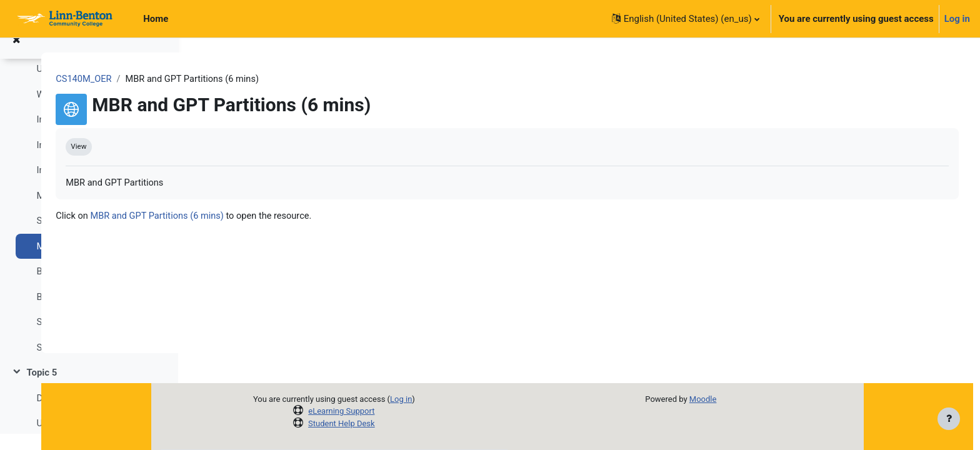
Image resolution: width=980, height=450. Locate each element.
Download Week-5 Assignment (95, 414)
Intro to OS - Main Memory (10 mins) (95, 161)
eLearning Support (403, 411)
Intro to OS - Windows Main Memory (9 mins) (95, 136)
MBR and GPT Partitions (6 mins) (95, 262)
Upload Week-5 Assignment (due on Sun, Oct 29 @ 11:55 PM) (95, 439)
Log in (957, 19)
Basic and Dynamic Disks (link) (95, 313)
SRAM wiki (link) (70, 364)
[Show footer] (949, 419)
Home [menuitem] (156, 19)
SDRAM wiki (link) (73, 338)
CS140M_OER (231, 79)
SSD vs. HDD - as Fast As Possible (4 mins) (95, 237)
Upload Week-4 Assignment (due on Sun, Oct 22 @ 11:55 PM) (95, 85)
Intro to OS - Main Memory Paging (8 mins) (95, 186)
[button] (686, 19)
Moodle (764, 399)
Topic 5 (42, 389)
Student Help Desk (403, 423)
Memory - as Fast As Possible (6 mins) (95, 212)
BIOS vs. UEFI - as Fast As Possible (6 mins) (95, 287)
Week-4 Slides (65, 111)
